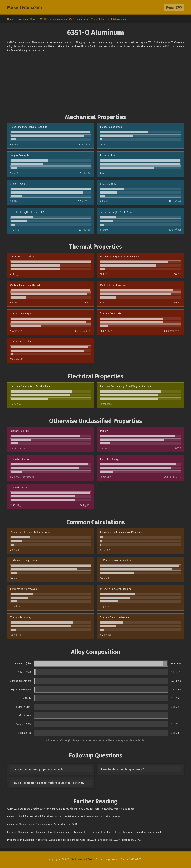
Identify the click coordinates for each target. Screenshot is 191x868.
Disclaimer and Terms (82, 859)
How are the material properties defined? (37, 769)
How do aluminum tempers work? (122, 769)
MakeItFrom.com (25, 7)
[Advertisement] (95, 83)
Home (10, 19)
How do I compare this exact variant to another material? (48, 783)
